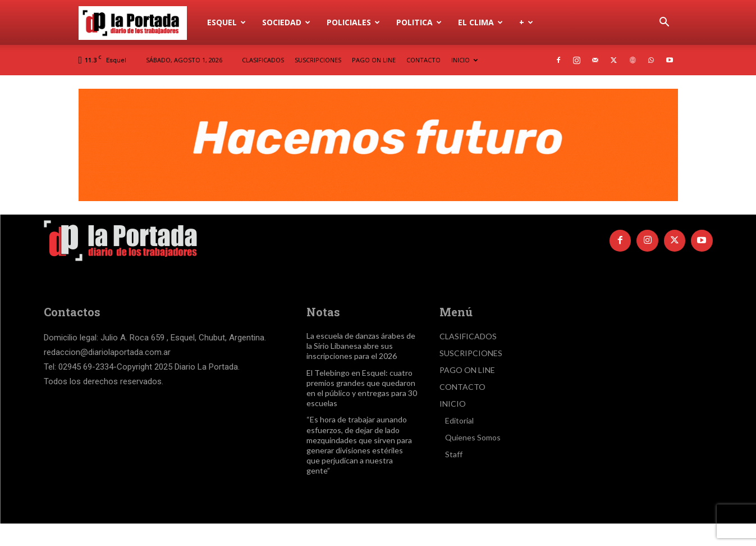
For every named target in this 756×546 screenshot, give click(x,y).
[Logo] (139, 22)
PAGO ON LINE (374, 60)
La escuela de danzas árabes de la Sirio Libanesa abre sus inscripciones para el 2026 (361, 346)
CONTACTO (423, 60)
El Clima (480, 22)
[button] (665, 23)
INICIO (464, 60)
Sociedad (286, 22)
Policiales (353, 22)
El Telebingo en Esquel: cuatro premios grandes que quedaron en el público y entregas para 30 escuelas (362, 388)
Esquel (226, 22)
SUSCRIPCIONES (318, 60)
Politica (419, 22)
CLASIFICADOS (263, 60)
